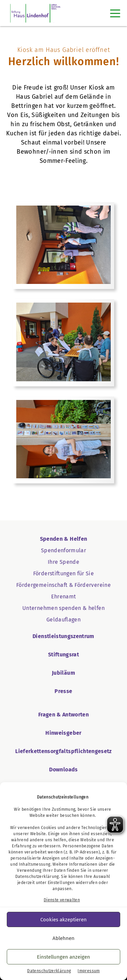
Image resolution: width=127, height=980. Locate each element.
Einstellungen (61, 883)
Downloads (63, 770)
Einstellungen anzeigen (63, 957)
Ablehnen (63, 938)
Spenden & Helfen (64, 539)
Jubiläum (63, 673)
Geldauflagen (63, 620)
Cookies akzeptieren (63, 920)
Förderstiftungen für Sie (63, 573)
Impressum (89, 971)
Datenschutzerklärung (37, 877)
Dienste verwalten (62, 900)
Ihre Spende (63, 562)
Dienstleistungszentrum (63, 636)
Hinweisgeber (63, 733)
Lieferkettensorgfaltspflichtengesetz (63, 751)
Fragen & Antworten (63, 715)
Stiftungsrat (63, 655)
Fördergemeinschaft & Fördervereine (63, 585)
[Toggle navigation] (115, 13)
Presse (63, 691)
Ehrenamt (64, 597)
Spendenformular (63, 550)
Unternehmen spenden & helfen (63, 608)
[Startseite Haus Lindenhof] (35, 13)
